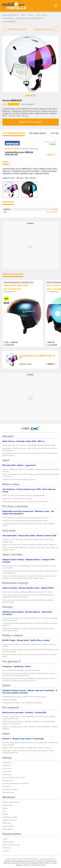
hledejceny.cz (7, 763)
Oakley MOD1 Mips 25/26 (16, 285)
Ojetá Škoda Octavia (10, 789)
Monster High (7, 805)
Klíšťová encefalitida (10, 700)
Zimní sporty (41, 15)
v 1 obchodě (9, 345)
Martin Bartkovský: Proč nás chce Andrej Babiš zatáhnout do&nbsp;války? (29, 445)
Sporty (31, 15)
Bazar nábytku (8, 829)
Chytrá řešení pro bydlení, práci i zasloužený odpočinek (22, 703)
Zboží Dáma (7, 772)
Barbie (5, 808)
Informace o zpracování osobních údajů (35, 863)
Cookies (54, 863)
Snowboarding (8, 18)
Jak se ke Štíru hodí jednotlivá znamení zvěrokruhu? (21, 670)
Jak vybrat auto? (8, 792)
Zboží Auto (6, 786)
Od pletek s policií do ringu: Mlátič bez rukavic (19, 479)
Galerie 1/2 (30, 95)
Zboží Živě (6, 765)
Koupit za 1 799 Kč (30, 122)
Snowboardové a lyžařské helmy (29, 18)
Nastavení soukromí (23, 865)
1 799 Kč (50, 154)
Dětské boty (7, 823)
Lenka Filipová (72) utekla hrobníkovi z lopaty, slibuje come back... (26, 518)
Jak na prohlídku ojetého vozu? (14, 777)
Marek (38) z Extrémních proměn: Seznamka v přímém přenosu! (26, 502)
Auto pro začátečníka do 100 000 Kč (15, 783)
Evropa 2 (6, 851)
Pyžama (5, 814)
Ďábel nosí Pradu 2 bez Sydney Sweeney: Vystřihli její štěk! (24, 495)
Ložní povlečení (8, 826)
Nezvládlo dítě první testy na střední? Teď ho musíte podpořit (24, 697)
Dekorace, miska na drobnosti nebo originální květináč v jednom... (26, 521)
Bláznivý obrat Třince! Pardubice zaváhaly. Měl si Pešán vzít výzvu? (27, 748)
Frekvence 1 (7, 848)
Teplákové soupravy (10, 820)
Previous (3, 313)
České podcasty (8, 842)
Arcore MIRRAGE (12, 101)
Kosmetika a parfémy (10, 817)
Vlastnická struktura (38, 865)
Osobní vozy (7, 768)
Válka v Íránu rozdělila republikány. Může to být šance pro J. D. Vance (27, 592)
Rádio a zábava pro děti (11, 845)
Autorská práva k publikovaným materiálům (19, 861)
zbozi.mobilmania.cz (10, 15)
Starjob (5, 839)
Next (58, 314)
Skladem (53, 144)
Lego (4, 811)
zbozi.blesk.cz (7, 774)
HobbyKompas (8, 780)
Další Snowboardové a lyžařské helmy (19, 282)
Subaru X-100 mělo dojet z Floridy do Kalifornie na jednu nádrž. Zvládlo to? (29, 545)
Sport (23, 15)
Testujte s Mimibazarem (11, 802)
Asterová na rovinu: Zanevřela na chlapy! (17, 499)
